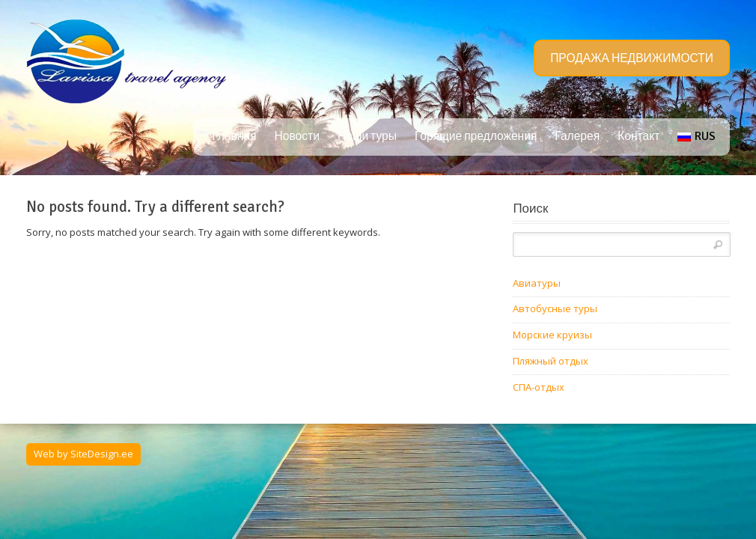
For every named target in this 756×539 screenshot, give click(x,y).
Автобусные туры (555, 308)
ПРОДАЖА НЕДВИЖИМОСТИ (632, 58)
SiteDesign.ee (102, 454)
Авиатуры (537, 283)
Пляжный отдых (551, 361)
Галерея (577, 136)
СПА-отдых (539, 387)
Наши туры (367, 136)
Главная (234, 136)
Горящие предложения (476, 136)
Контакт (638, 136)
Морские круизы (552, 335)
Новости (297, 136)
